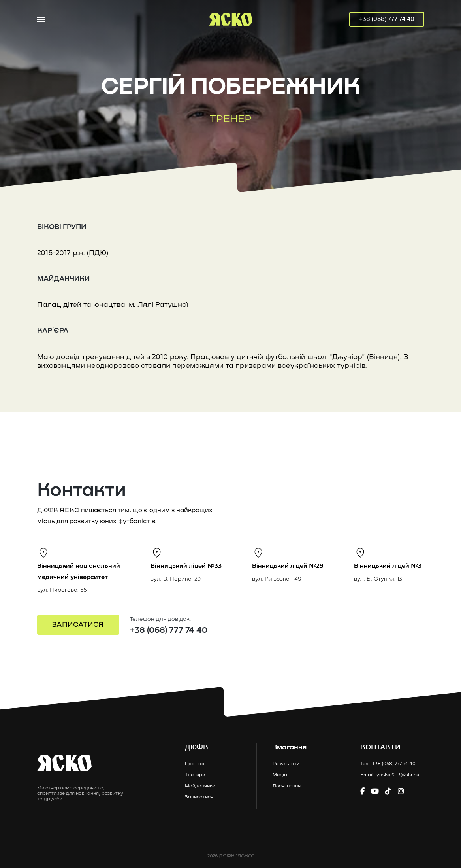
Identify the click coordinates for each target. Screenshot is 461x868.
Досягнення (287, 786)
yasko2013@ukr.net (399, 775)
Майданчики (200, 786)
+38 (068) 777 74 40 (387, 19)
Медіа (280, 775)
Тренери (195, 775)
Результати (286, 764)
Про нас (195, 764)
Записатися (199, 797)
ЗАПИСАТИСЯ (78, 625)
